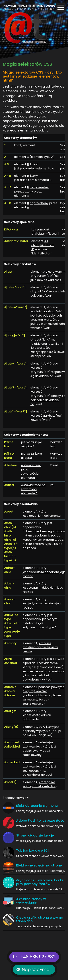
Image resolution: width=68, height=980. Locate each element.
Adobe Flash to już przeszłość (40, 820)
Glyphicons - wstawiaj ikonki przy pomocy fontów (39, 882)
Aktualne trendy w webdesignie (31, 901)
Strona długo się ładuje (35, 835)
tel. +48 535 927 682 (34, 957)
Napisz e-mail (37, 970)
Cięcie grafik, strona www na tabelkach (40, 919)
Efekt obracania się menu (37, 806)
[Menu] (61, 7)
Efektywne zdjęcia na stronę (39, 865)
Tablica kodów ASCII (33, 850)
